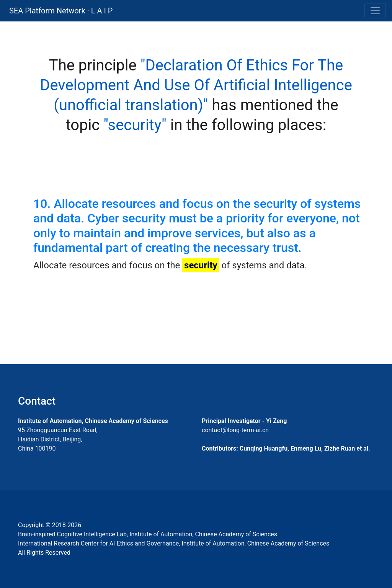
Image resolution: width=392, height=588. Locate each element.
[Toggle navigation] (375, 11)
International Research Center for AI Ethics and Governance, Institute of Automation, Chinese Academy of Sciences (174, 543)
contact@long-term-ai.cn (235, 430)
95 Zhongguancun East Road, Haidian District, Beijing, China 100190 (58, 439)
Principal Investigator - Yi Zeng (244, 421)
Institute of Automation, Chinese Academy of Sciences (93, 421)
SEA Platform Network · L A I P (61, 11)
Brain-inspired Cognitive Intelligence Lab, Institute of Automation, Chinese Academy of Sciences (148, 534)
